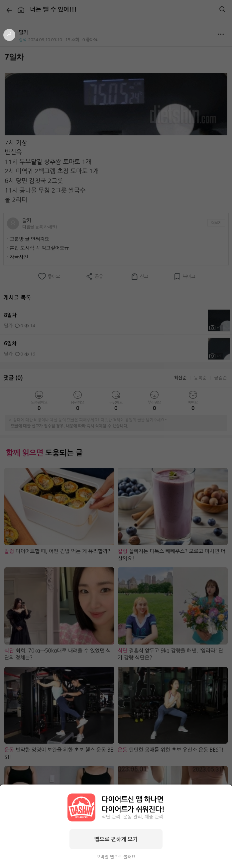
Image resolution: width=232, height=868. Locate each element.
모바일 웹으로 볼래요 (116, 857)
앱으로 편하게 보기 (116, 839)
